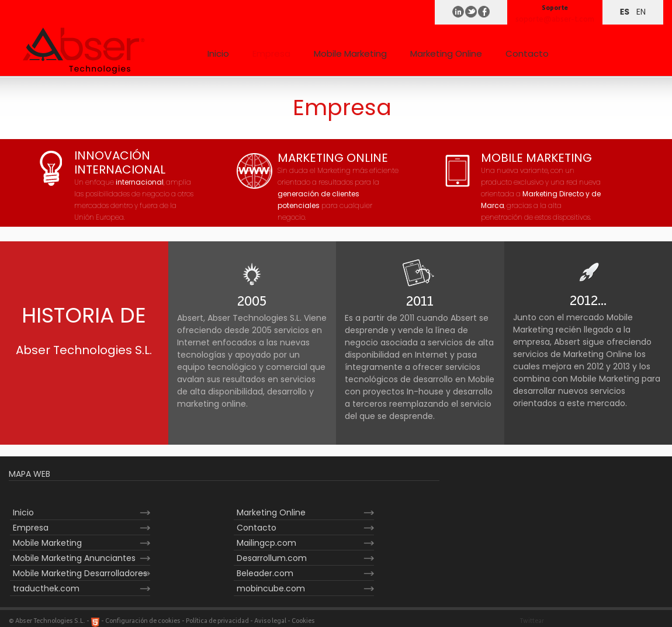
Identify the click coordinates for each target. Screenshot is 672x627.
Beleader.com (265, 573)
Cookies (303, 621)
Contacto (527, 53)
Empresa (271, 53)
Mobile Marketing (350, 53)
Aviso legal (270, 621)
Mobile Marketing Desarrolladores (80, 573)
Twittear (532, 621)
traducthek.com (46, 588)
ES (625, 12)
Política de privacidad (217, 621)
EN (641, 12)
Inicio (218, 53)
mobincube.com (271, 588)
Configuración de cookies (143, 621)
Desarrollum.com (272, 558)
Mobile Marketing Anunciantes (74, 558)
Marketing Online (446, 53)
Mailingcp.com (266, 543)
